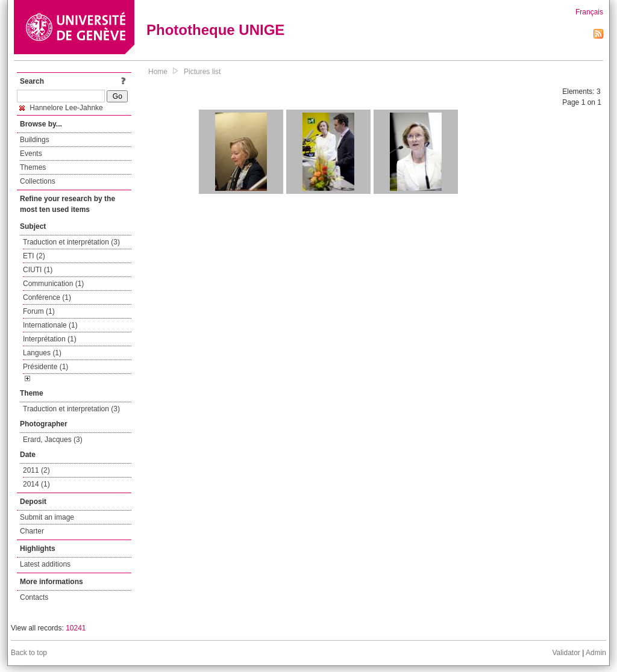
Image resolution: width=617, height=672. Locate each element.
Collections (38, 181)
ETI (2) (34, 256)
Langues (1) (42, 353)
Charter (32, 531)
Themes (33, 167)
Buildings (35, 140)
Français (589, 12)
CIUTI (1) (38, 270)
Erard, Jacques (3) (53, 440)
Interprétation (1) (50, 339)
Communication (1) (53, 284)
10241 (76, 628)
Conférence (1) (47, 297)
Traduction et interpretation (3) (71, 409)
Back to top (29, 653)
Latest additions (45, 564)
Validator (566, 653)
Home (158, 72)
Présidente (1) (45, 367)
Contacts (34, 597)
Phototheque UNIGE (215, 30)
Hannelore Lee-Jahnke (61, 108)
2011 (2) (36, 470)
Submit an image (47, 517)
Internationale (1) (50, 325)
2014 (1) (36, 484)
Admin (596, 653)
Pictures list (202, 72)
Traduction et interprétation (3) (71, 242)
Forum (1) (39, 311)
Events (31, 154)
